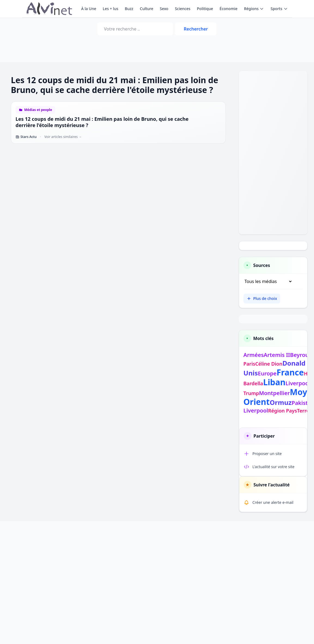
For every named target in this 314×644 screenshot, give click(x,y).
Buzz (129, 9)
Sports (279, 9)
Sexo (164, 9)
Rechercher (196, 29)
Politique (205, 9)
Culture (147, 9)
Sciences (183, 9)
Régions (254, 9)
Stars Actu (26, 137)
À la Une (89, 9)
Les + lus (110, 9)
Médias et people (38, 110)
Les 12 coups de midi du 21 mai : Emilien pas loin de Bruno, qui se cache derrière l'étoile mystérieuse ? (102, 122)
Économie (228, 9)
